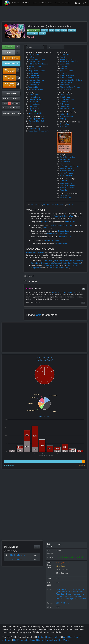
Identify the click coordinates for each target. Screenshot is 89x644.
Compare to (11, 94)
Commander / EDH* (33, 30)
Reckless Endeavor (67, 188)
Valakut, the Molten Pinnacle (70, 87)
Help (56, 637)
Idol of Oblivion (65, 162)
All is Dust (63, 181)
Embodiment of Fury (67, 99)
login (39, 315)
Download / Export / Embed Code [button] (12, 114)
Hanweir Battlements (67, 62)
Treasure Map (33, 87)
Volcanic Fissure (65, 89)
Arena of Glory (65, 55)
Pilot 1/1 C (69, 596)
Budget (52, 30)
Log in (84, 3)
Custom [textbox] (30, 47)
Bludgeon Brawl (65, 114)
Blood (49, 205)
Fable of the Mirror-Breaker (38, 64)
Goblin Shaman (66, 594)
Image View (7, 99)
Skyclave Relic (34, 109)
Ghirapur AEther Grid (36, 121)
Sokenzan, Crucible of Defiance (71, 80)
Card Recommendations (12, 64)
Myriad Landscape (66, 71)
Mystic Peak (64, 73)
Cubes (50, 3)
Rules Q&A (66, 3)
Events (35, 3)
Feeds (49, 637)
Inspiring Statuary (35, 104)
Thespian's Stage (66, 82)
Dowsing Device (34, 97)
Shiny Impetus (34, 85)
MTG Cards (26, 3)
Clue (45, 205)
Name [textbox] (50, 47)
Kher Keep (63, 66)
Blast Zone (63, 57)
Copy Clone (70, 589)
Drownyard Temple (66, 59)
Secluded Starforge (67, 78)
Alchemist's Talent (35, 55)
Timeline (16, 99)
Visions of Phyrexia (66, 173)
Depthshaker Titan (66, 116)
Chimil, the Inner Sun (67, 157)
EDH (58, 603)
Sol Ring (32, 111)
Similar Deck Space (11, 58)
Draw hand (16, 103)
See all (37, 547)
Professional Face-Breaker (69, 166)
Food (40, 205)
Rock (71, 205)
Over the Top (64, 124)
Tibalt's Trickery (65, 198)
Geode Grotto (70, 225)
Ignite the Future (16, 559)
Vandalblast (64, 190)
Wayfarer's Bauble (35, 113)
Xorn (30, 123)
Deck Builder (16, 3)
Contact (41, 637)
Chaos (58, 30)
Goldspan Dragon (35, 66)
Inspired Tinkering (66, 164)
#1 (83, 289)
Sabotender (64, 102)
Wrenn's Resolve (66, 175)
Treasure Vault (65, 85)
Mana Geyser (33, 106)
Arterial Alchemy (34, 129)
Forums (57, 3)
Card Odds (6, 103)
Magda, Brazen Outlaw (37, 71)
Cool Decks (65, 603)
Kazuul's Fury (70, 222)
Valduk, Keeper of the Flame (57, 233)
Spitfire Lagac (65, 104)
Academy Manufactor (36, 119)
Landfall (64, 30)
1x (27, 55)
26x (59, 69)
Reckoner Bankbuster (67, 171)
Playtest (8, 52)
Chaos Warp (64, 195)
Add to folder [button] (7, 108)
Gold (54, 205)
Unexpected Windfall (36, 89)
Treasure (42, 33)
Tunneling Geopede (67, 109)
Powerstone (61, 205)
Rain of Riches (34, 78)
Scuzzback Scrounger (36, 80)
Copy (16, 108)
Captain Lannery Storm (37, 59)
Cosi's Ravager (65, 97)
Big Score (32, 57)
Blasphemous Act (66, 183)
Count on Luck (65, 159)
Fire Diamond (33, 102)
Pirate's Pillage (34, 75)
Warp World (64, 126)
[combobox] (35, 47)
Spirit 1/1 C (74, 599)
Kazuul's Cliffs (65, 64)
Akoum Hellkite (65, 95)
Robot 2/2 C (60, 599)
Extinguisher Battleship (68, 185)
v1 (18, 52)
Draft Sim (43, 3)
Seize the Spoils (34, 82)
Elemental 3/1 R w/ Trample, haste (71, 592)
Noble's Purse (34, 73)
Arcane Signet (33, 95)
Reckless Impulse (66, 169)
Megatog (63, 119)
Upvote (8, 47)
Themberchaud (65, 106)
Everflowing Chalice (36, 99)
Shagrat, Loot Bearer (59, 292)
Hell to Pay (32, 69)
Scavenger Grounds (67, 75)
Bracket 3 (45, 30)
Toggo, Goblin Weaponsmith (39, 131)
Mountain (64, 69)
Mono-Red (72, 30)
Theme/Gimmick (32, 33)
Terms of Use (66, 637)
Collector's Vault (34, 62)
